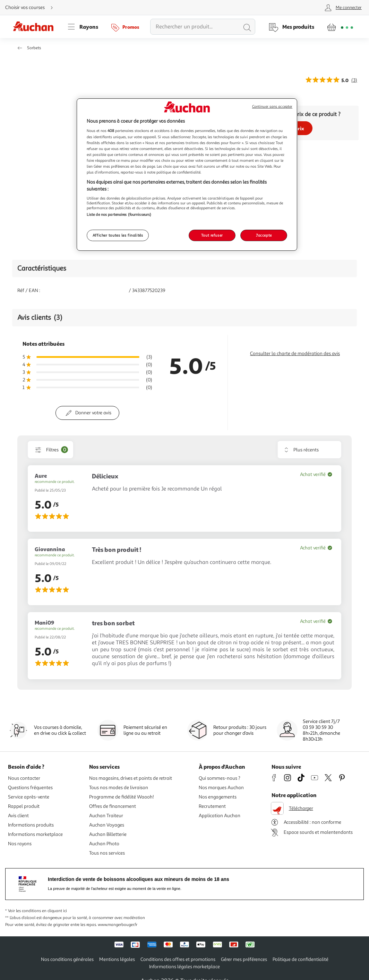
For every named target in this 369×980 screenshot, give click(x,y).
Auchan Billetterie (108, 834)
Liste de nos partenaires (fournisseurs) (119, 214)
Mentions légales (117, 959)
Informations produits (31, 825)
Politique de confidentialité (301, 959)
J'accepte (264, 235)
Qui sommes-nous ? (220, 778)
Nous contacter (24, 778)
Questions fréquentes (30, 788)
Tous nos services (107, 853)
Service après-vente (29, 797)
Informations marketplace (35, 834)
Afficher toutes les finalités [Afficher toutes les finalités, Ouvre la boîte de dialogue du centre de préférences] (118, 235)
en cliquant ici (54, 911)
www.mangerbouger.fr (118, 925)
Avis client (18, 816)
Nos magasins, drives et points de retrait (131, 778)
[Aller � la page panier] (340, 27)
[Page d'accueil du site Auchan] (36, 27)
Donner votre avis (93, 413)
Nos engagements (218, 797)
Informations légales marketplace (184, 967)
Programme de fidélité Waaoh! (122, 797)
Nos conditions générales (67, 959)
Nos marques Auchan (221, 788)
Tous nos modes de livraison (119, 788)
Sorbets (34, 48)
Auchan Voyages (107, 825)
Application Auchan (220, 816)
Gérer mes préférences (244, 959)
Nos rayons (20, 844)
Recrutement (212, 806)
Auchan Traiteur (106, 816)
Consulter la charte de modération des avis (295, 354)
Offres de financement (113, 806)
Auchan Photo (104, 844)
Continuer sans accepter (272, 107)
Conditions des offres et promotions (178, 959)
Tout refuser (212, 235)
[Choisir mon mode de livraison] (32, 8)
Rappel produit (24, 806)
